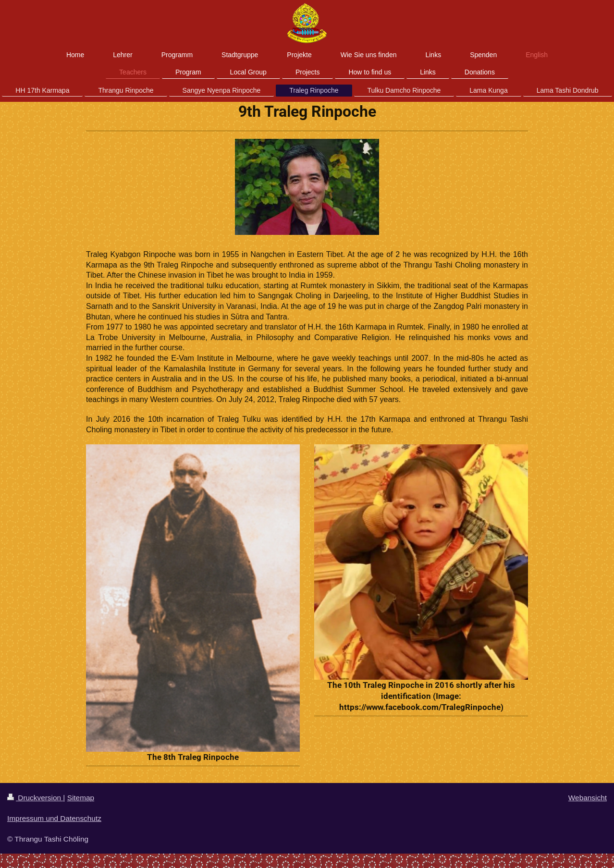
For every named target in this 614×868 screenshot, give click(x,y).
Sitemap (81, 798)
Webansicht (588, 798)
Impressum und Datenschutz (54, 818)
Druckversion (35, 798)
